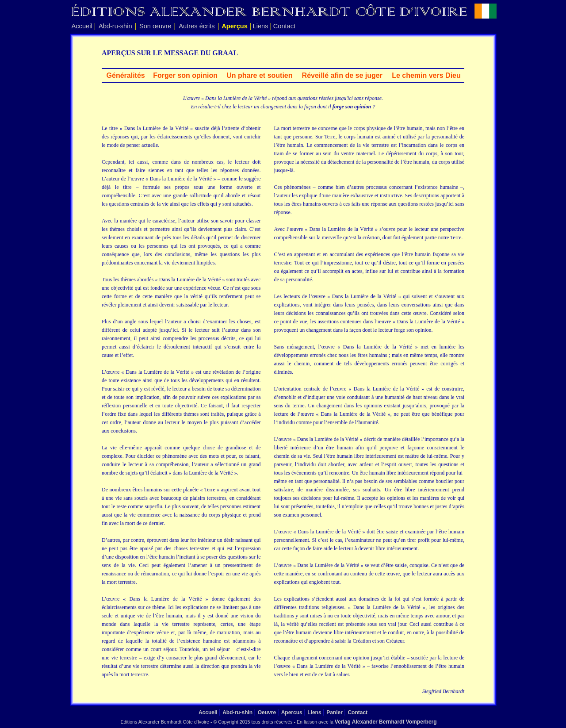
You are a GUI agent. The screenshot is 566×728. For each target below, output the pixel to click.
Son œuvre (155, 26)
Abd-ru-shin (115, 26)
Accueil (82, 26)
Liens (261, 26)
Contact (285, 26)
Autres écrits (197, 26)
